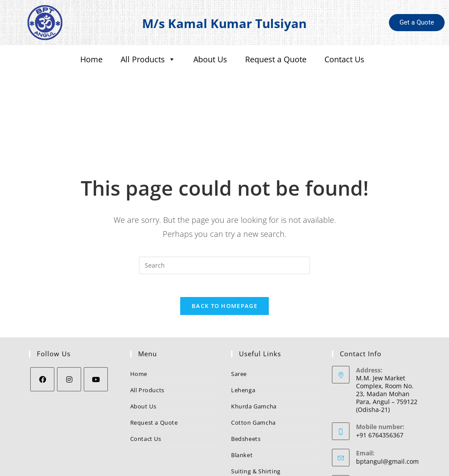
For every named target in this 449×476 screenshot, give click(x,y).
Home (91, 59)
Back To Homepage (224, 254)
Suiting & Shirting (256, 419)
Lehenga (243, 338)
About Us (210, 59)
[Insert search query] (224, 210)
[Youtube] (96, 327)
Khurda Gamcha (254, 354)
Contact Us (344, 59)
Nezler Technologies (303, 466)
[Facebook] (42, 327)
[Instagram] (69, 327)
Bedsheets (246, 387)
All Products (148, 59)
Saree (239, 322)
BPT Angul (371, 436)
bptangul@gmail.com (387, 410)
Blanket (242, 403)
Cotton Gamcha (253, 371)
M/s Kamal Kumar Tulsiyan (224, 23)
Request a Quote (276, 59)
